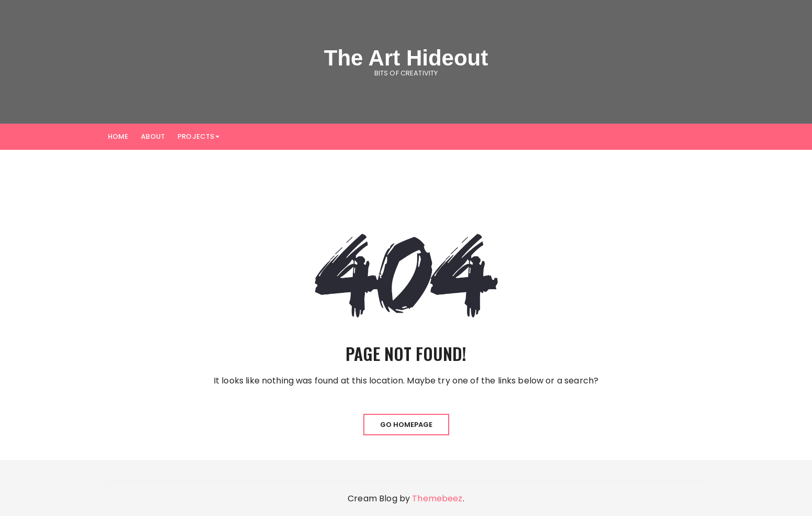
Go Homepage (406, 425)
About (153, 136)
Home (118, 136)
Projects (196, 136)
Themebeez (437, 498)
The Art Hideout (406, 58)
